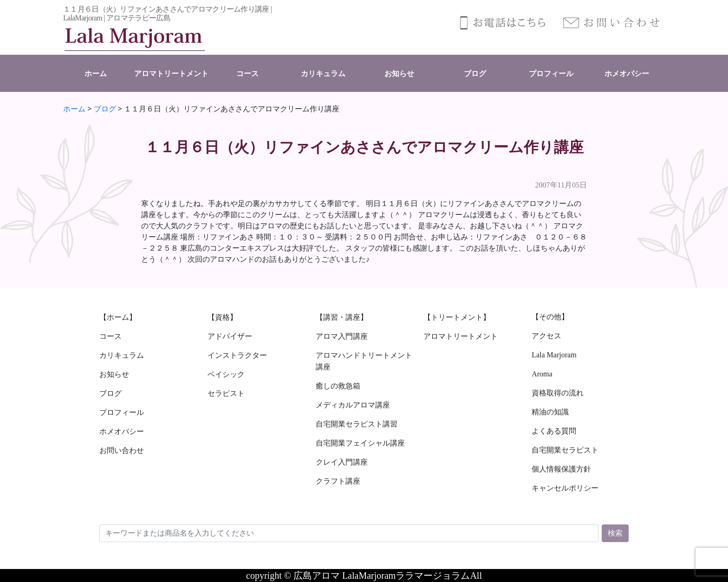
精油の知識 (550, 412)
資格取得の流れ (558, 393)
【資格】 (222, 317)
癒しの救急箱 (338, 386)
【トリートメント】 (457, 317)
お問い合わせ (122, 450)
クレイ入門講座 (342, 462)
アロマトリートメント (171, 74)
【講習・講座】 (342, 317)
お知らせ (399, 74)
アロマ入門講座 (342, 336)
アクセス (546, 336)
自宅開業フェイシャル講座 (360, 443)
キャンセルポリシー (565, 488)
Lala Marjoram (554, 355)
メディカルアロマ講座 (353, 405)
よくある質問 (554, 431)
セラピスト (226, 393)
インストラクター (237, 355)
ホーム (96, 74)
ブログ (475, 74)
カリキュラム (323, 74)
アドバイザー (230, 336)
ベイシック (226, 374)
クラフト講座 (338, 481)
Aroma (542, 374)
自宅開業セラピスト (565, 450)
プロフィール (551, 74)
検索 (615, 533)
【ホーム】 (118, 317)
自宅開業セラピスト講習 (357, 424)
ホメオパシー (627, 74)
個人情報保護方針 (561, 469)
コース (247, 74)
